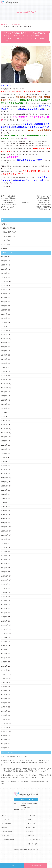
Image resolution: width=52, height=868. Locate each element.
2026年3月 (4, 269)
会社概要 (30, 832)
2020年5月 (4, 556)
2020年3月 (4, 564)
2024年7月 (4, 351)
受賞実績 (4, 248)
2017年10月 (5, 682)
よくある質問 (31, 828)
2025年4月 (4, 314)
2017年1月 (4, 719)
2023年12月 (5, 380)
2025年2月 (4, 322)
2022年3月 (4, 466)
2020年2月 (4, 568)
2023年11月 (5, 384)
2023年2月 (4, 420)
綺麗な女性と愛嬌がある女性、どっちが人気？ (16, 756)
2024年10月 (5, 339)
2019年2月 (4, 617)
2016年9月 (4, 736)
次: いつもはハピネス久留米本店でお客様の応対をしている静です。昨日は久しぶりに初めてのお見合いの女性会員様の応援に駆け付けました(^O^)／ (44, 202)
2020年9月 (4, 539)
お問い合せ (31, 836)
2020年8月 (4, 543)
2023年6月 (4, 404)
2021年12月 (5, 478)
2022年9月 (4, 441)
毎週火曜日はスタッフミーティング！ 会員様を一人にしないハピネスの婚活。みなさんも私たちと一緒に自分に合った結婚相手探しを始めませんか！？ (25, 763)
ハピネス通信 (5, 240)
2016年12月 (5, 723)
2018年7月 (4, 646)
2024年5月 (4, 359)
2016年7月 (4, 744)
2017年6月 (4, 699)
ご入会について (6, 819)
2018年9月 (4, 637)
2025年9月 (4, 294)
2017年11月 (5, 678)
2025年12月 (5, 281)
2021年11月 (5, 482)
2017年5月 (4, 703)
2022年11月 (5, 433)
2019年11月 (5, 580)
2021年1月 (4, 523)
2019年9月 (4, 588)
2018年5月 (4, 654)
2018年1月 (4, 670)
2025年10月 (5, 290)
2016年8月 (4, 740)
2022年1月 (4, 474)
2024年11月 (5, 335)
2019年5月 (4, 605)
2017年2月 (4, 715)
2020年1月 (4, 572)
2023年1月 (4, 425)
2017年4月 (4, 707)
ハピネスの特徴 (6, 823)
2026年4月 (4, 265)
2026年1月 (4, 277)
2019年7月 (4, 596)
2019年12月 (5, 576)
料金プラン (5, 828)
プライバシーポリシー (34, 844)
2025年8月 (4, 298)
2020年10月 (5, 535)
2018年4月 (4, 658)
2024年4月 (4, 363)
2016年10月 (5, 732)
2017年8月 (4, 691)
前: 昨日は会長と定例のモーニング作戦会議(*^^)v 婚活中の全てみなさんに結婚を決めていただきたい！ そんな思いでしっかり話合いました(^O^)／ (8, 202)
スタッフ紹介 (6, 836)
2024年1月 (4, 375)
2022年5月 (4, 457)
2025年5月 (4, 310)
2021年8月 (4, 494)
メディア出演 (5, 244)
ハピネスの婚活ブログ (18, 24)
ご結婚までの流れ (7, 832)
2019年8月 (4, 592)
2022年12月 (5, 429)
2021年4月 (4, 511)
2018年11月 (5, 629)
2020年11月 (5, 531)
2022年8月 (4, 445)
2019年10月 (5, 584)
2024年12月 (5, 330)
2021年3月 (4, 515)
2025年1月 (4, 326)
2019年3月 (4, 613)
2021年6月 (4, 502)
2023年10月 (5, 388)
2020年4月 (4, 560)
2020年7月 (4, 547)
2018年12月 (5, 625)
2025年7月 (4, 302)
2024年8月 (4, 347)
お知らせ (4, 224)
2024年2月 (4, 371)
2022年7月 (4, 449)
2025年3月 (4, 318)
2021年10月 (5, 486)
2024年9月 (4, 343)
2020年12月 (5, 527)
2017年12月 (5, 674)
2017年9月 (4, 687)
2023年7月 (4, 400)
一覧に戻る (26, 202)
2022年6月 (4, 453)
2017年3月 (4, 711)
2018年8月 (4, 641)
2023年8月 (4, 396)
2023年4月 (4, 412)
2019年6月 (4, 601)
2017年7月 (4, 695)
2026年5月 (4, 261)
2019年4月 (4, 609)
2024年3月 (4, 367)
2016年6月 (4, 748)
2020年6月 (4, 551)
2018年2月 (4, 666)
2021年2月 (4, 519)
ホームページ (6, 815)
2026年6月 (4, 257)
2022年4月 (4, 461)
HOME (6, 24)
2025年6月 (4, 306)
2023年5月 (4, 408)
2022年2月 (4, 470)
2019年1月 (4, 621)
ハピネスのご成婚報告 (8, 228)
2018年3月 (4, 662)
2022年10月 (5, 437)
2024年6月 (4, 355)
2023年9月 (4, 392)
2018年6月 (4, 650)
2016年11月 (5, 727)
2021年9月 (4, 490)
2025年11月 (5, 285)
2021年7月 (4, 498)
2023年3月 (4, 416)
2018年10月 (5, 633)
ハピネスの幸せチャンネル (10, 236)
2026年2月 (4, 273)
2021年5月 (4, 506)
